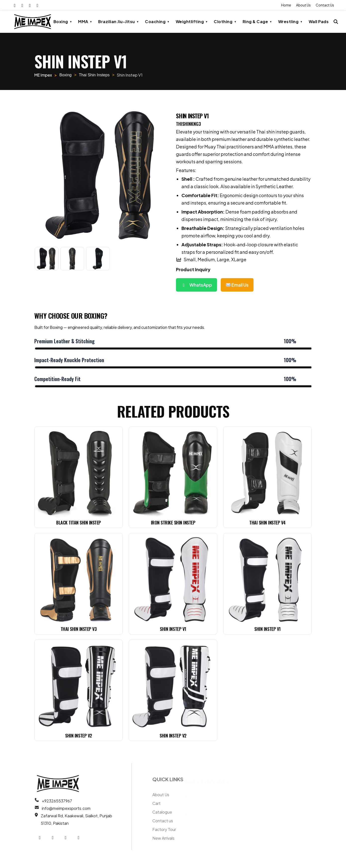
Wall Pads (319, 21)
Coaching (155, 21)
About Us (303, 5)
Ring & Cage (255, 21)
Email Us (237, 285)
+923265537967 (57, 803)
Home (285, 5)
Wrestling (288, 21)
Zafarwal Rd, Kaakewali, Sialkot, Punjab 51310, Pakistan (76, 822)
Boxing (61, 21)
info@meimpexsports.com (66, 811)
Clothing (223, 21)
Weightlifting (190, 21)
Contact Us (325, 5)
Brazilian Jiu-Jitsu (117, 21)
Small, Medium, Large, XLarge (211, 259)
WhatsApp (196, 285)
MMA (83, 21)
